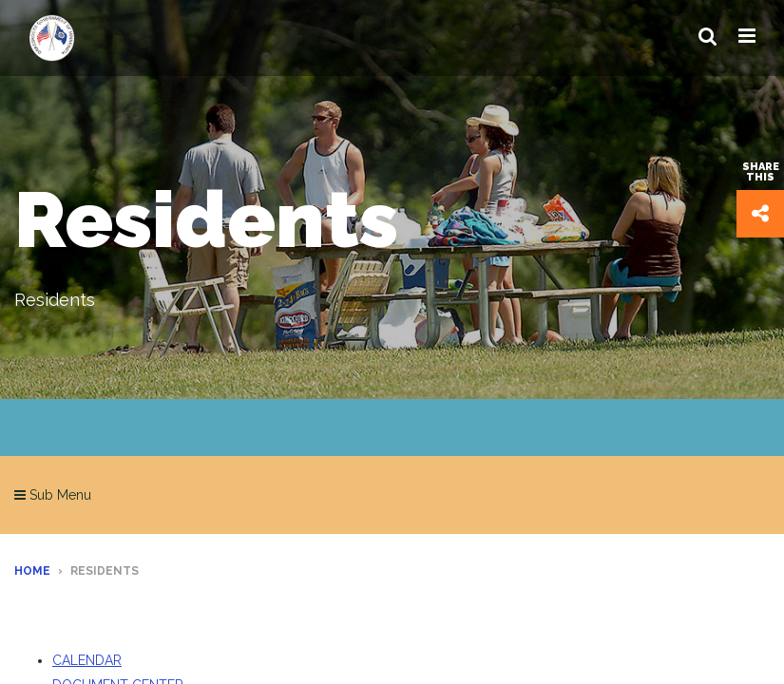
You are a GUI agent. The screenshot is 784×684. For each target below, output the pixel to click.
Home (32, 571)
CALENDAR (87, 660)
